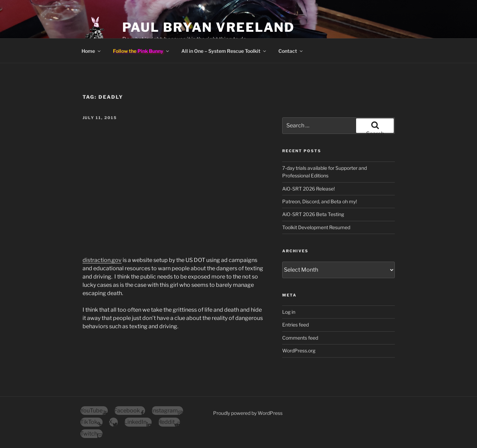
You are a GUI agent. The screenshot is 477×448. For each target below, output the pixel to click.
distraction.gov (102, 260)
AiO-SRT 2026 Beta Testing (313, 214)
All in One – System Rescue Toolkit (224, 51)
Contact (291, 51)
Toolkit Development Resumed (316, 227)
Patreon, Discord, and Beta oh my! (319, 201)
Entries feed (295, 325)
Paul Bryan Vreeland (209, 27)
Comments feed (300, 338)
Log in (289, 312)
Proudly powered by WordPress (248, 413)
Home (92, 51)
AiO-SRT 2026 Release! (308, 189)
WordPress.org (299, 350)
